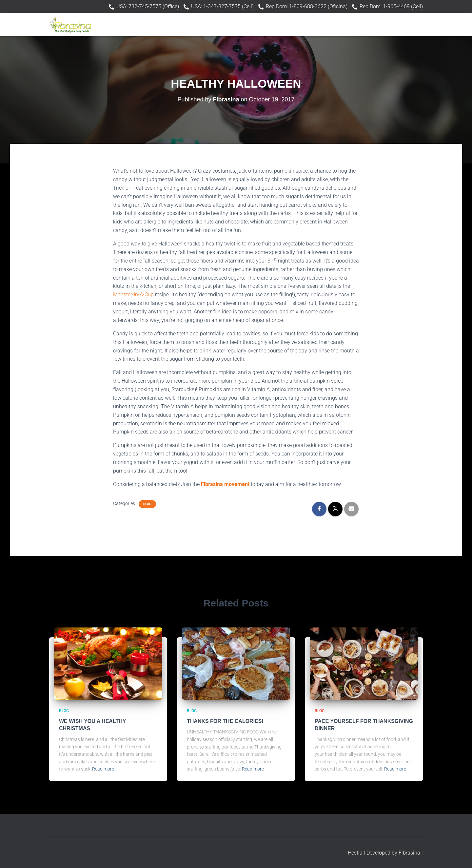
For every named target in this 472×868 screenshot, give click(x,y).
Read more (103, 769)
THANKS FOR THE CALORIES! (225, 721)
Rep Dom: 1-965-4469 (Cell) (391, 6)
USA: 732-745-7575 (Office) (148, 6)
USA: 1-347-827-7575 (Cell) (222, 6)
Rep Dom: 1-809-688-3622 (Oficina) (307, 6)
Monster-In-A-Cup (133, 295)
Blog (147, 504)
